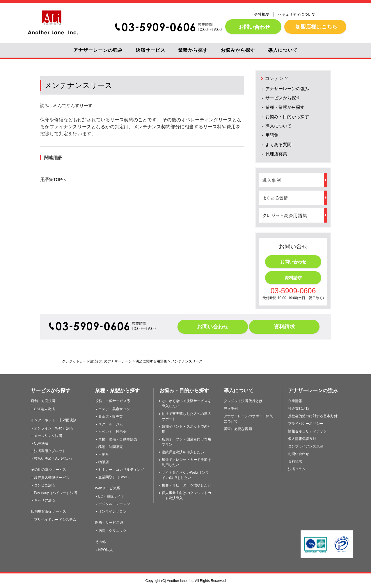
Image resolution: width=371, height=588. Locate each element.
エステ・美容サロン (114, 409)
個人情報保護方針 (302, 439)
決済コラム (297, 469)
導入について (283, 50)
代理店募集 (276, 154)
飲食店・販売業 (111, 417)
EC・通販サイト (111, 496)
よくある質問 (278, 144)
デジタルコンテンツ (114, 504)
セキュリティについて (297, 14)
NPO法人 (106, 550)
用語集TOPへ (53, 179)
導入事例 (231, 408)
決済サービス (150, 50)
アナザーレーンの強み (98, 50)
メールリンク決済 (48, 436)
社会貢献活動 (299, 408)
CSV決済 (41, 443)
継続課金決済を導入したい (183, 452)
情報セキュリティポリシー (309, 431)
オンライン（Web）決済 (54, 428)
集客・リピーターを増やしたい (187, 485)
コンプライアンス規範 (306, 446)
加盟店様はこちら (315, 27)
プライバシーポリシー (306, 424)
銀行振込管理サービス (52, 478)
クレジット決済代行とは (243, 401)
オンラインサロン (112, 511)
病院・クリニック (112, 531)
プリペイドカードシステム (55, 520)
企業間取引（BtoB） (115, 477)
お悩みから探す (238, 50)
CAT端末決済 (45, 409)
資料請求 (293, 278)
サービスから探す (283, 98)
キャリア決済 (45, 500)
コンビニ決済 (45, 485)
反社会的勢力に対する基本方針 (313, 416)
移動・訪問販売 (111, 447)
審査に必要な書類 (238, 429)
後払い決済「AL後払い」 (54, 459)
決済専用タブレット (50, 451)
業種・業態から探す (285, 107)
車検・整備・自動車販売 (118, 439)
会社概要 (262, 14)
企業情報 (295, 401)
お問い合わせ (253, 27)
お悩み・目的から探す (287, 117)
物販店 (104, 462)
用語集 (272, 135)
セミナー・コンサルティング (121, 470)
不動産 (104, 454)
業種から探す (193, 50)
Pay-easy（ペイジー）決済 (56, 493)
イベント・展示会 (112, 432)
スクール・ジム (111, 424)
